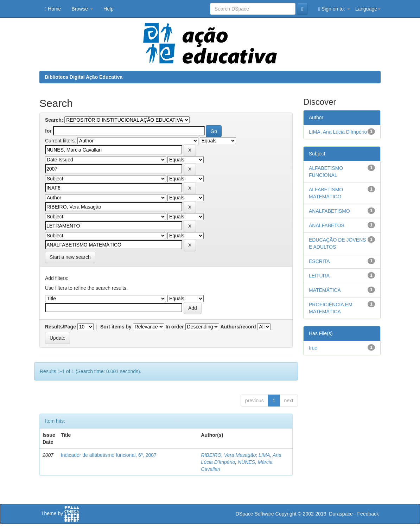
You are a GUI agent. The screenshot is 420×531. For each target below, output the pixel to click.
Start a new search (70, 257)
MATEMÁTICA (325, 290)
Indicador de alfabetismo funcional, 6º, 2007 (109, 455)
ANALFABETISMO (329, 211)
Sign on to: (334, 9)
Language (368, 9)
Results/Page (61, 327)
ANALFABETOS (327, 225)
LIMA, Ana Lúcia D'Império (338, 132)
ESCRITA (319, 261)
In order (175, 327)
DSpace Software (255, 514)
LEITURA (319, 276)
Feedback (368, 514)
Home (53, 9)
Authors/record (238, 327)
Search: (54, 120)
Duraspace (341, 514)
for (48, 131)
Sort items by (116, 327)
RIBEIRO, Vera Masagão (228, 455)
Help (109, 9)
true (313, 348)
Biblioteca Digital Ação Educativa (84, 77)
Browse (82, 9)
